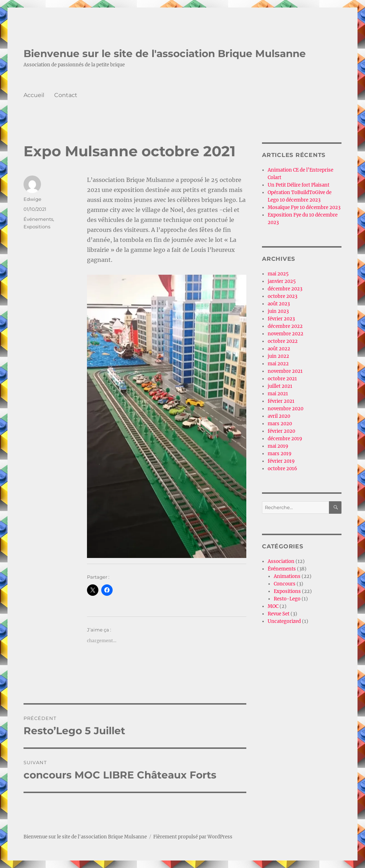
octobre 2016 (282, 469)
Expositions (37, 227)
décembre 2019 (285, 439)
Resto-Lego (287, 599)
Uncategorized (284, 621)
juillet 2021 (280, 386)
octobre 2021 (282, 379)
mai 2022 (278, 364)
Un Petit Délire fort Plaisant (299, 185)
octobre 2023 (282, 296)
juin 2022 (278, 356)
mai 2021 (278, 394)
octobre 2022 (283, 341)
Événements (38, 219)
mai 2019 (278, 446)
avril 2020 (279, 416)
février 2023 (281, 319)
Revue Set (279, 614)
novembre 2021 (285, 371)
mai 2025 (278, 274)
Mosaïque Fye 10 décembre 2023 (304, 207)
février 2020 (281, 431)
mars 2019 (280, 454)
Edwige (32, 199)
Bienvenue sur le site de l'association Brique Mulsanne (165, 54)
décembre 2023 (285, 289)
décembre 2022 (285, 326)
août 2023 (279, 304)
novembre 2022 (286, 334)
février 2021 (281, 401)
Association (281, 561)
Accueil (34, 95)
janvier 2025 (282, 281)
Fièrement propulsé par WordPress (193, 837)
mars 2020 (280, 424)
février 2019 (281, 461)
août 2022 (279, 349)
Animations (287, 576)
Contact (66, 95)
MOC (273, 606)
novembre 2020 (286, 409)
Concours (285, 584)
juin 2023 (278, 311)
